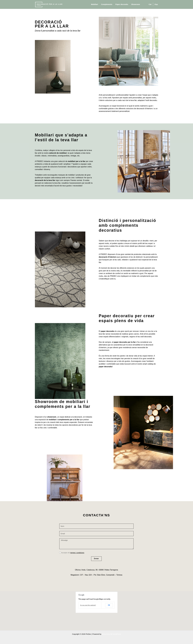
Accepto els (73, 553)
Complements (107, 4)
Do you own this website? (88, 605)
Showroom (136, 4)
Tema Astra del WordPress (111, 634)
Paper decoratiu (122, 4)
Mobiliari (95, 4)
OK (109, 605)
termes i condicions (77, 553)
